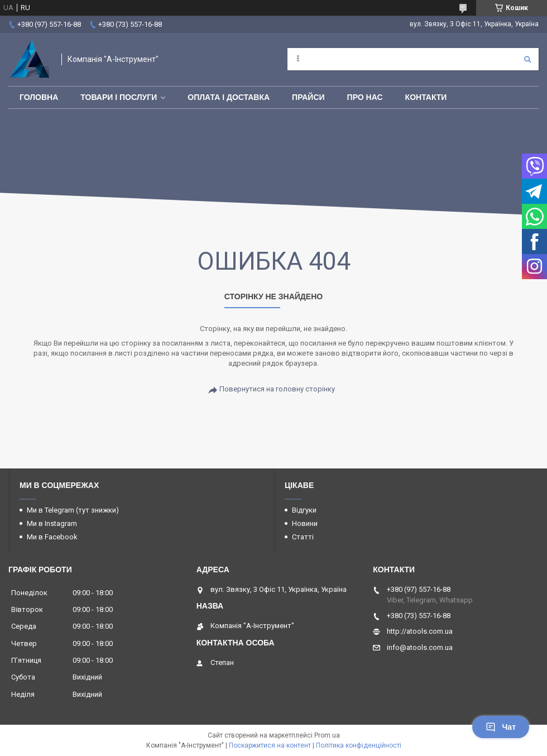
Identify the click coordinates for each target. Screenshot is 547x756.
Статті (303, 537)
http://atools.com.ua (420, 631)
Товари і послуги (119, 97)
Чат (501, 727)
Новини (305, 523)
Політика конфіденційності (359, 745)
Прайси (308, 97)
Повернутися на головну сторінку (277, 389)
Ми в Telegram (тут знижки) (73, 510)
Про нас (365, 97)
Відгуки (304, 510)
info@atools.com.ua (420, 647)
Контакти (426, 97)
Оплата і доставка (229, 97)
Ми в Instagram (52, 523)
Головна (39, 97)
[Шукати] (527, 59)
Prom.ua (327, 735)
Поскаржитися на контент (270, 745)
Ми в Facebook (52, 537)
